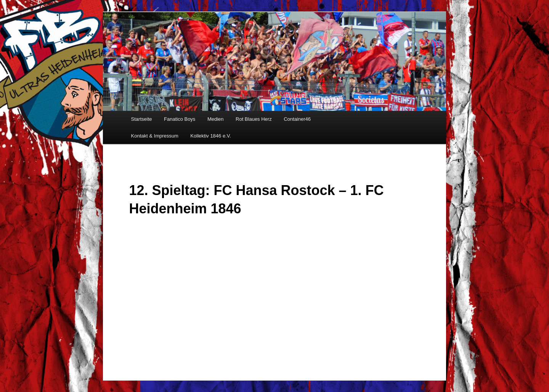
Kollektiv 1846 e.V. (210, 136)
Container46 (297, 119)
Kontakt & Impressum (155, 136)
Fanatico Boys (180, 119)
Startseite (142, 119)
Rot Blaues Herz (254, 119)
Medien (216, 119)
